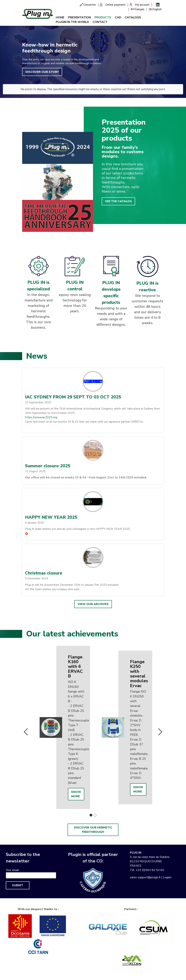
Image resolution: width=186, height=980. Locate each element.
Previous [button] (26, 732)
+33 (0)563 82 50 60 (150, 870)
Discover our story (42, 72)
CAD (118, 17)
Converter (90, 5)
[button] (93, 381)
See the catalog (118, 201)
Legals (167, 877)
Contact (100, 22)
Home (60, 17)
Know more (76, 794)
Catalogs (133, 17)
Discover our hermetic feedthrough (93, 830)
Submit (18, 885)
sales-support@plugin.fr (145, 877)
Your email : (13, 870)
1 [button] (91, 815)
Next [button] (160, 732)
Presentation (79, 17)
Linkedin (158, 5)
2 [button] (95, 815)
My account (142, 5)
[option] (62, 728)
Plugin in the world (72, 22)
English (157, 9)
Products (103, 17)
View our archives (93, 604)
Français (139, 9)
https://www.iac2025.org (41, 417)
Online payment (115, 5)
